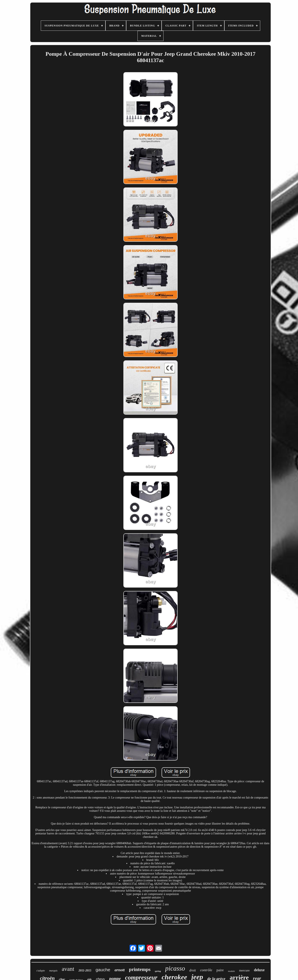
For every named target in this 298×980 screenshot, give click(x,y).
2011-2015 (85, 970)
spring (158, 971)
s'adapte (41, 971)
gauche (103, 970)
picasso (175, 968)
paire (220, 970)
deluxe (259, 970)
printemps (140, 969)
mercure (244, 970)
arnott (120, 970)
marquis (53, 971)
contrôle (206, 970)
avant (68, 969)
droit (193, 970)
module (231, 971)
